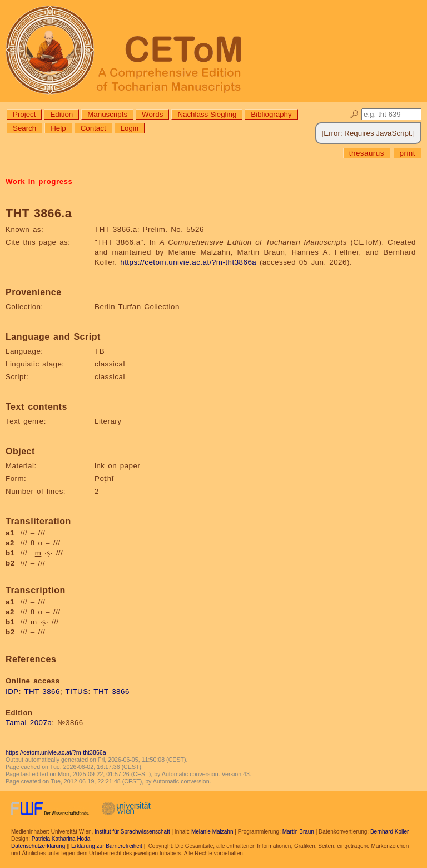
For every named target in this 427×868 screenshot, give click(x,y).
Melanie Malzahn (212, 832)
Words (152, 114)
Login (130, 128)
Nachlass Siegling (207, 114)
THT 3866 (42, 691)
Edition (61, 114)
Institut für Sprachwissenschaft (132, 832)
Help (58, 128)
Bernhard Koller (389, 832)
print (408, 153)
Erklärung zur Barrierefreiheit (107, 846)
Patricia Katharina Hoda (61, 839)
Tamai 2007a (29, 723)
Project (24, 114)
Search (24, 128)
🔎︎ (354, 114)
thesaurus (367, 153)
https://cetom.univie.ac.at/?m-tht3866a (188, 262)
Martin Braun (298, 832)
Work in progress (39, 182)
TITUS (77, 691)
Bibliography (271, 114)
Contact (93, 128)
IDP (12, 691)
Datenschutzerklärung (38, 846)
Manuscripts (107, 114)
